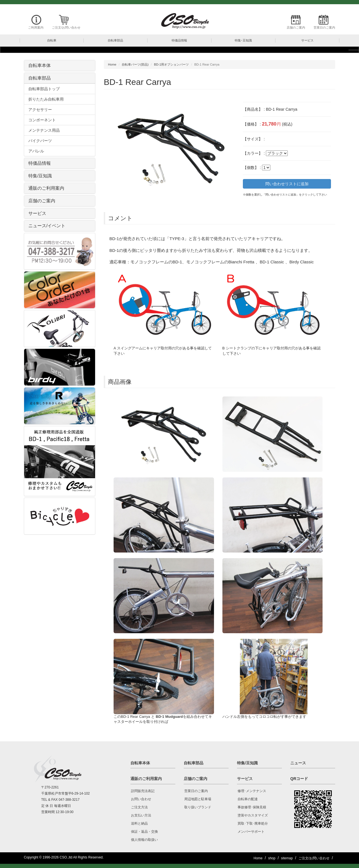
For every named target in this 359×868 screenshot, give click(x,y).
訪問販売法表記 (143, 791)
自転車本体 (40, 65)
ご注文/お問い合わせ (66, 27)
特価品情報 (40, 163)
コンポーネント (42, 120)
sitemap (287, 858)
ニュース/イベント (47, 226)
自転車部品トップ (44, 89)
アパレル (36, 151)
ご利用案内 (36, 27)
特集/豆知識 (40, 176)
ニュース (298, 763)
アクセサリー (40, 110)
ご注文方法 (139, 807)
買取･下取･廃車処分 (253, 823)
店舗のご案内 (296, 27)
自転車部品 (40, 78)
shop (272, 858)
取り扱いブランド (198, 807)
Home (112, 64)
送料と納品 (139, 823)
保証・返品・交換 (144, 832)
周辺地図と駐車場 (198, 799)
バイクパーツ (40, 141)
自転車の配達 (248, 799)
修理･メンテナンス (252, 791)
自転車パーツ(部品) (135, 64)
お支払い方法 (141, 815)
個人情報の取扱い (144, 840)
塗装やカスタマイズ (253, 815)
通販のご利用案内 (46, 188)
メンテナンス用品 (44, 130)
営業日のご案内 (324, 27)
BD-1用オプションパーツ (172, 64)
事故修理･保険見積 (252, 807)
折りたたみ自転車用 (46, 99)
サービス (37, 213)
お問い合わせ (141, 799)
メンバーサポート (251, 832)
